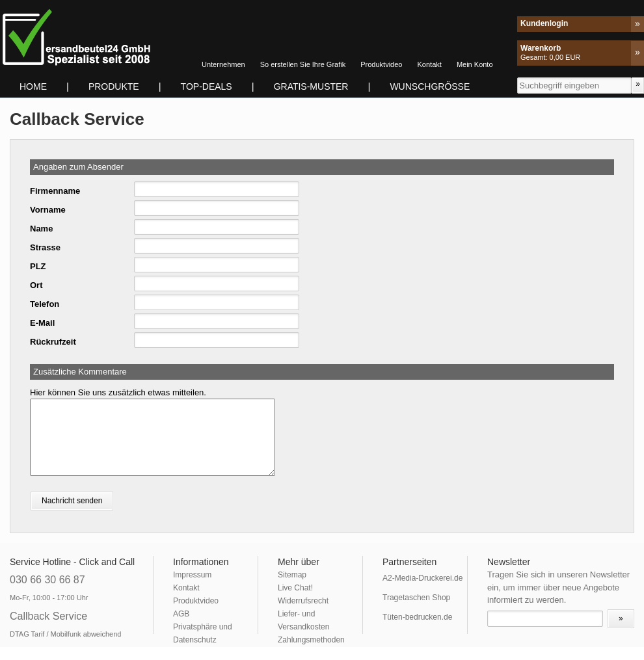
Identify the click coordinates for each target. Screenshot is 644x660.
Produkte (114, 86)
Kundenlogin (544, 23)
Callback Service (48, 616)
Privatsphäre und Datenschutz (203, 633)
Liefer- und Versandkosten (303, 620)
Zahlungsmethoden (311, 640)
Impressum (192, 575)
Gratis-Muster (311, 86)
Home (33, 86)
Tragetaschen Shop (416, 598)
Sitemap (292, 575)
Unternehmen (223, 64)
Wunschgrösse (430, 86)
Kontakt (430, 64)
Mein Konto (475, 64)
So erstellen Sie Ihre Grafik (303, 64)
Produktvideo (381, 64)
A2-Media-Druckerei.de (423, 578)
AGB (181, 614)
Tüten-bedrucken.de (417, 617)
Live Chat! (295, 588)
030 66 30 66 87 (47, 580)
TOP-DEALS (207, 86)
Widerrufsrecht (303, 601)
